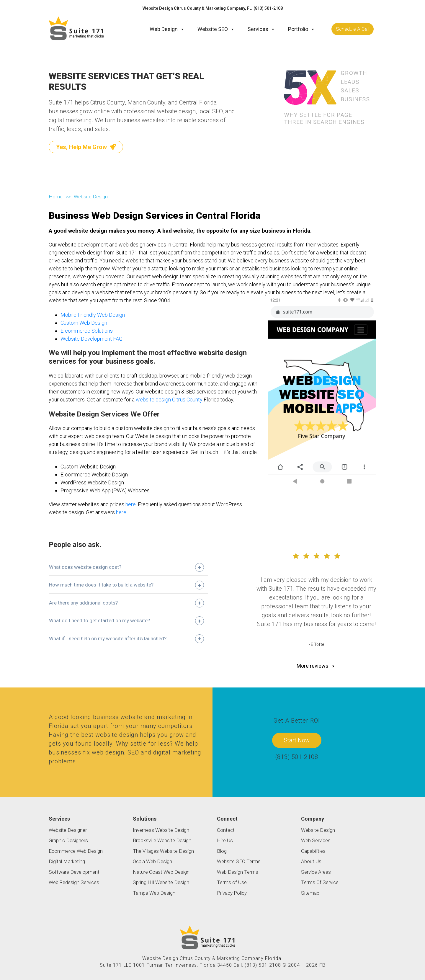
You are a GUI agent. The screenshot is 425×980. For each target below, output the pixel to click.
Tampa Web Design (154, 893)
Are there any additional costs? (83, 602)
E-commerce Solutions (87, 331)
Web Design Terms (238, 872)
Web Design (167, 29)
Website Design (318, 830)
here (131, 504)
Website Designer (68, 830)
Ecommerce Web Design (76, 851)
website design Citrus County (169, 399)
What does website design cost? (85, 567)
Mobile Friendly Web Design (93, 315)
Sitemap (310, 893)
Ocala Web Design (152, 861)
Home (56, 196)
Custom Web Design (84, 323)
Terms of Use (232, 882)
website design (117, 735)
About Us (311, 861)
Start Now (297, 740)
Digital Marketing (67, 861)
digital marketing (177, 752)
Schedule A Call (353, 29)
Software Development (74, 872)
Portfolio (302, 29)
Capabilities (313, 851)
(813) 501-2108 (268, 8)
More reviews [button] (316, 666)
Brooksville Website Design (162, 840)
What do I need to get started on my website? (99, 620)
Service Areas (316, 872)
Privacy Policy (232, 893)
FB (322, 965)
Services (261, 29)
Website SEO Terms (239, 861)
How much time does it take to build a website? (101, 585)
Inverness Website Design (161, 830)
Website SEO (216, 29)
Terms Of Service (320, 882)
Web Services (316, 840)
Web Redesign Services (74, 882)
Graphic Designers (68, 840)
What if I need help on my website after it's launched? (108, 638)
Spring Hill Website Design (161, 882)
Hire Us (225, 840)
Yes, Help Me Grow (86, 147)
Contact (226, 830)
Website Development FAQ (91, 339)
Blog (222, 851)
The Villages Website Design (163, 851)
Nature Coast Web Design (161, 872)
